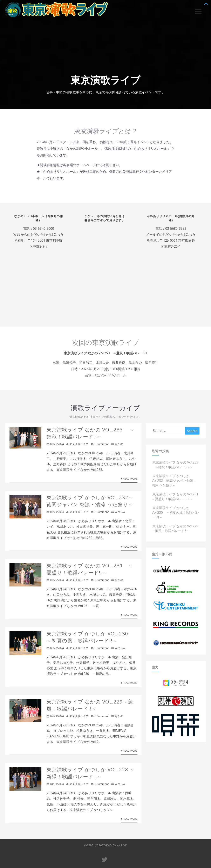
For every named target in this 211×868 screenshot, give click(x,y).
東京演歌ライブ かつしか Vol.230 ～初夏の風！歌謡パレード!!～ (90, 638)
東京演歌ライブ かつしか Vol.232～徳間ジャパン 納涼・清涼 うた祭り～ (90, 501)
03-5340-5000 (44, 228)
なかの (119, 445)
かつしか (120, 512)
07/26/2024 (57, 581)
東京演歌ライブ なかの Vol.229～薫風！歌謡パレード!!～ (90, 706)
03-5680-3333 (175, 228)
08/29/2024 (57, 512)
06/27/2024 (57, 649)
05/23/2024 (57, 717)
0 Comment (102, 445)
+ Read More (129, 479)
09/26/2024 (57, 445)
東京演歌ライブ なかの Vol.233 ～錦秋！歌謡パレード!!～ (91, 434)
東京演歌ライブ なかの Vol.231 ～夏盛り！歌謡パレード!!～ (90, 570)
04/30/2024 (57, 785)
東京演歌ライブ (79, 445)
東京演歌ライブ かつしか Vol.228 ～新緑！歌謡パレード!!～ (91, 774)
